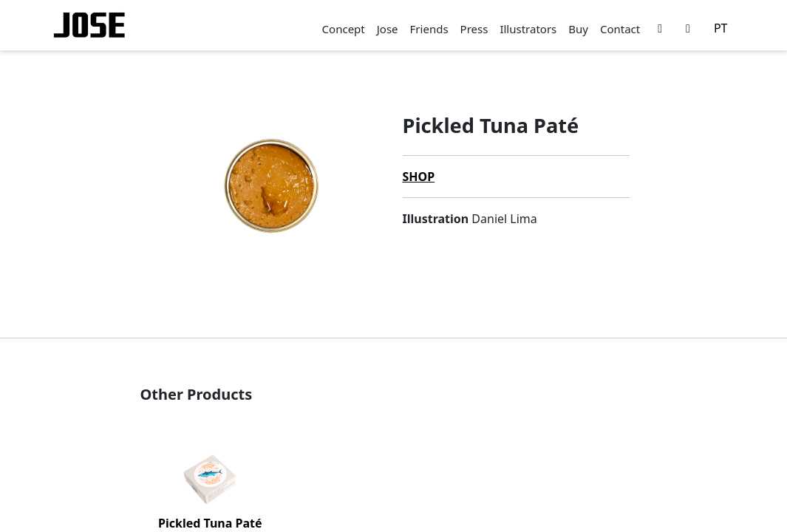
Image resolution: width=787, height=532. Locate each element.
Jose (388, 29)
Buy (578, 29)
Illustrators (528, 29)
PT (721, 28)
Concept (344, 29)
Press (474, 29)
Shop (419, 177)
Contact (620, 29)
